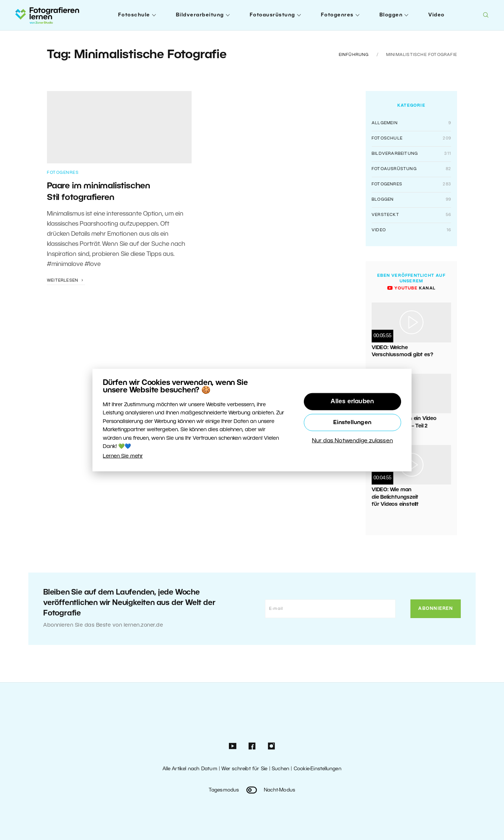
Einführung (354, 55)
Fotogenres (337, 15)
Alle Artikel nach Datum (190, 769)
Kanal (411, 288)
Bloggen (391, 15)
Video (437, 15)
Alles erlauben (352, 402)
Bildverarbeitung (200, 15)
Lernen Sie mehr (123, 456)
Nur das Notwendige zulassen (352, 441)
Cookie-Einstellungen (318, 769)
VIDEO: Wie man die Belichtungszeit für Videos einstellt (395, 497)
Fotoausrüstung (273, 15)
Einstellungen (352, 423)
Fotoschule (134, 15)
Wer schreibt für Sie (244, 769)
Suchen (281, 769)
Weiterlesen (66, 280)
